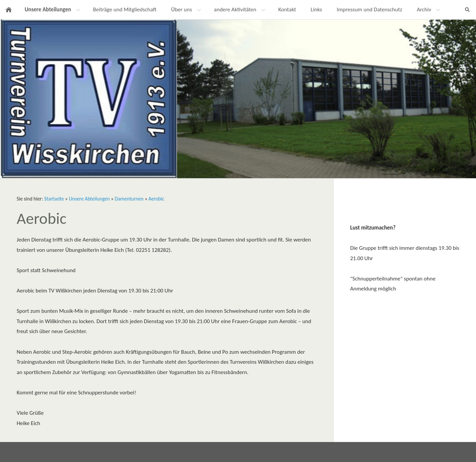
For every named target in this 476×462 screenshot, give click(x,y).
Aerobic (156, 199)
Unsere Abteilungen (89, 199)
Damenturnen (129, 199)
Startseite (54, 199)
